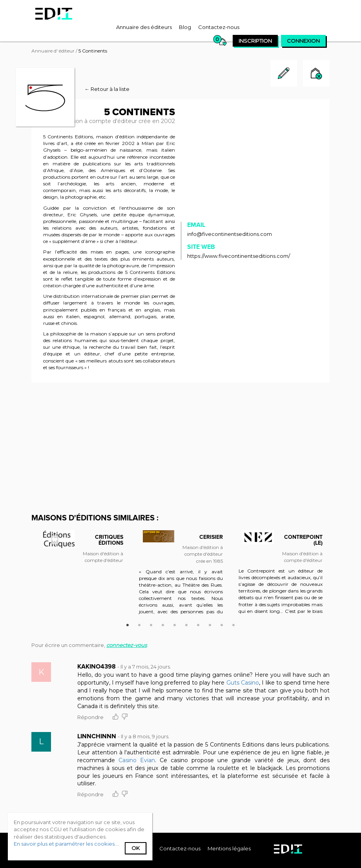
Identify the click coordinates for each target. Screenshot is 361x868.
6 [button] (186, 624)
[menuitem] (144, 27)
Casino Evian (137, 760)
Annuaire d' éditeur (53, 51)
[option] (81, 553)
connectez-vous (127, 645)
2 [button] (139, 624)
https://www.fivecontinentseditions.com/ (239, 256)
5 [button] (175, 624)
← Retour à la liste (107, 89)
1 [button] (128, 624)
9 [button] (222, 624)
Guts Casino (243, 683)
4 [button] (163, 624)
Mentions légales (229, 848)
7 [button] (198, 624)
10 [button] (233, 624)
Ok (136, 848)
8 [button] (210, 624)
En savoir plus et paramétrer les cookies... (66, 844)
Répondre (90, 717)
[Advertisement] (180, 447)
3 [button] (151, 624)
